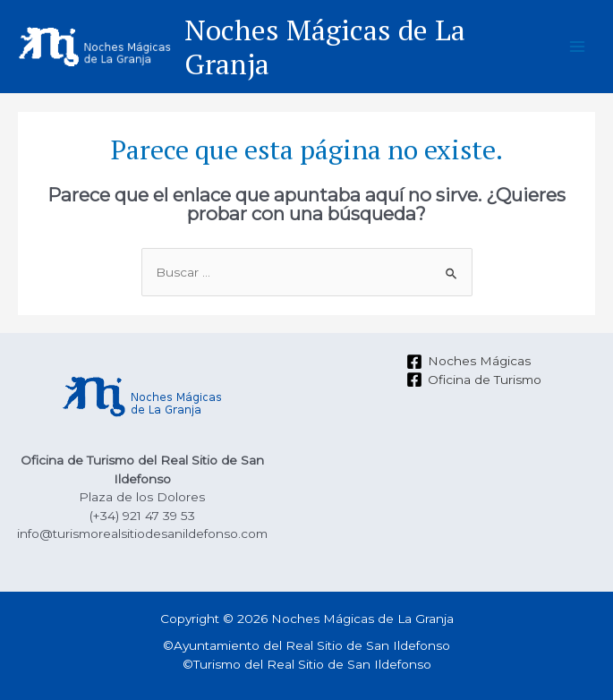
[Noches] (468, 362)
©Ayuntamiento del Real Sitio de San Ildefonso (306, 645)
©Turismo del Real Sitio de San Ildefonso (307, 664)
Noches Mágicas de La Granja (325, 47)
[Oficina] (473, 380)
